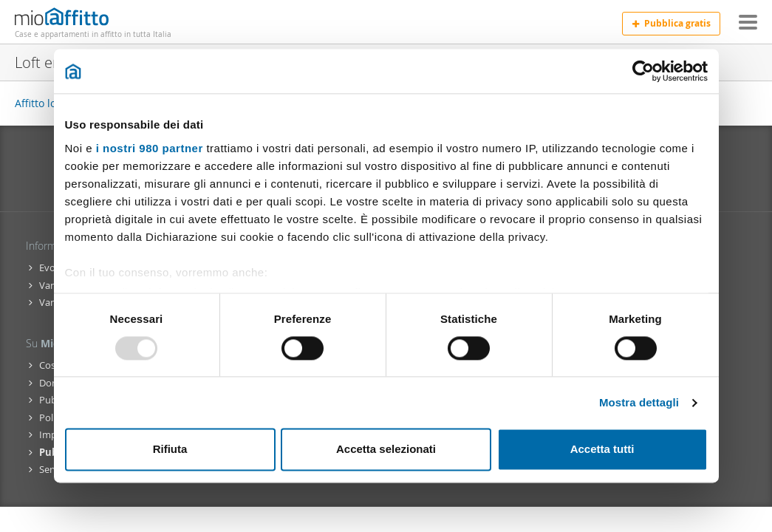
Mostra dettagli (639, 402)
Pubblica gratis (671, 23)
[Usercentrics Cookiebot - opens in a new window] (643, 71)
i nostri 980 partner (150, 148)
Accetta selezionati (386, 450)
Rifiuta (170, 450)
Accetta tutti (602, 450)
